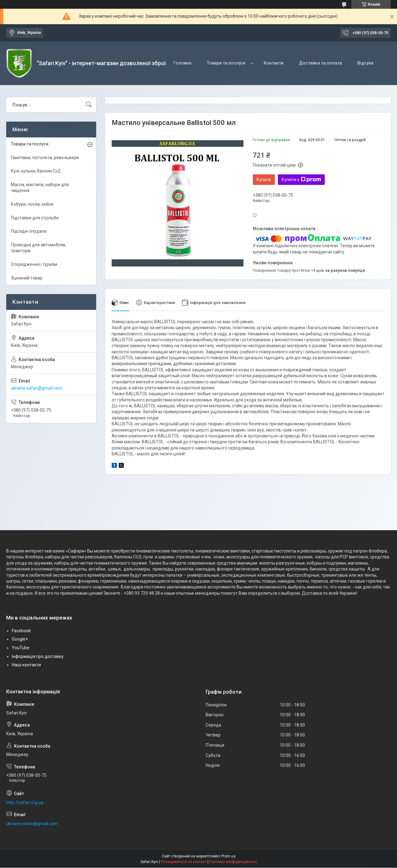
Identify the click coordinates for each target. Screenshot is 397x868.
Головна (182, 63)
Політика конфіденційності (233, 862)
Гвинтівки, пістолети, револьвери (45, 158)
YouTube (21, 648)
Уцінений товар (27, 278)
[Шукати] (89, 105)
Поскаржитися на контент (184, 862)
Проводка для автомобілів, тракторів (38, 248)
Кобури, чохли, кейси (32, 204)
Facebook (21, 631)
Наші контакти (26, 665)
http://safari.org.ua (25, 803)
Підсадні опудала (29, 231)
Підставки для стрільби (35, 218)
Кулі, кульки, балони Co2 (36, 171)
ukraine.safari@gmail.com (37, 388)
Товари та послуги (226, 63)
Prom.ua (228, 857)
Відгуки (365, 63)
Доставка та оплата (320, 63)
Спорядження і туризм (34, 264)
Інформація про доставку (38, 656)
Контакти (274, 63)
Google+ (20, 639)
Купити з (301, 180)
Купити (264, 180)
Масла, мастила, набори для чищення (40, 188)
